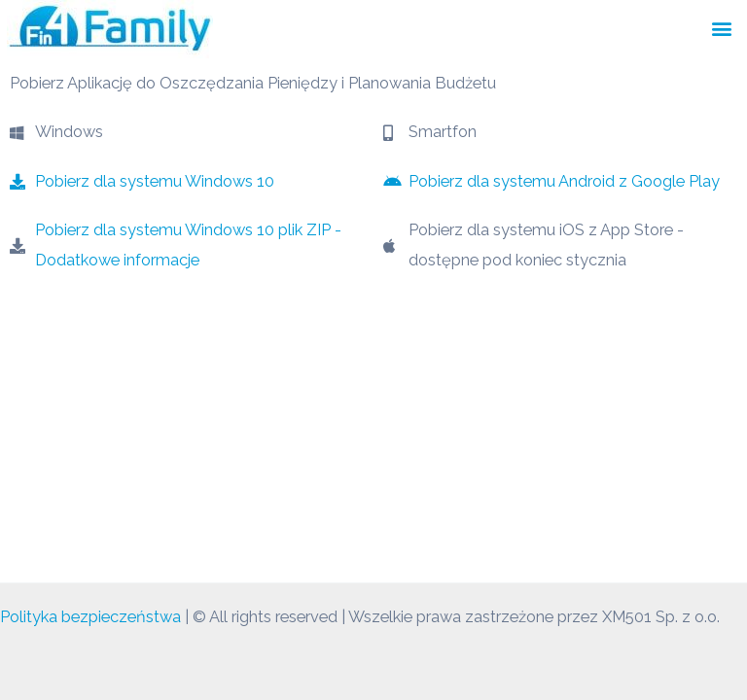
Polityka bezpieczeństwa (90, 617)
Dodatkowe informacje (117, 260)
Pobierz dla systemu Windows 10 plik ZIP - (188, 230)
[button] (721, 28)
